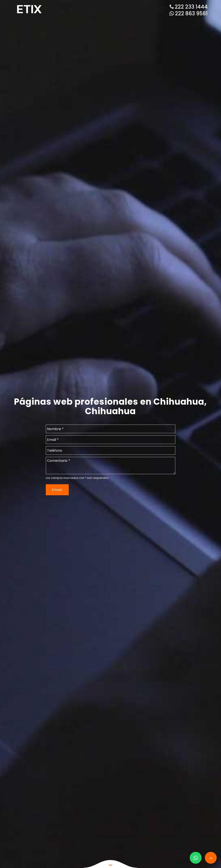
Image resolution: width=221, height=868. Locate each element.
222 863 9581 (189, 13)
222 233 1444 (189, 7)
